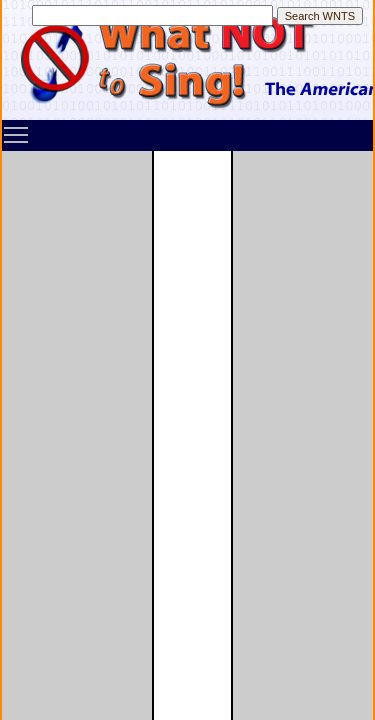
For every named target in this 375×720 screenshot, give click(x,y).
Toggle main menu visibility (17, 128)
